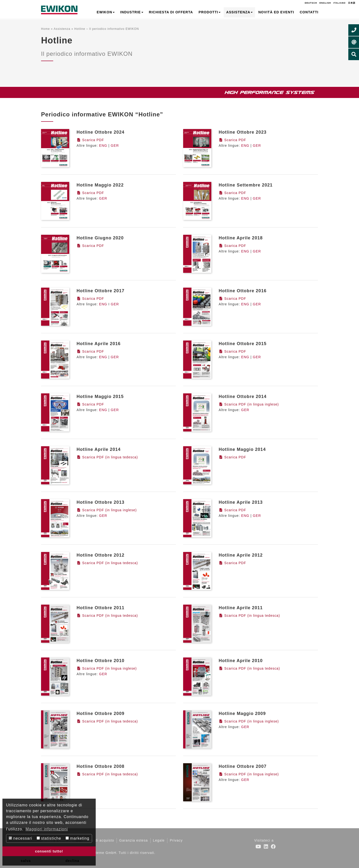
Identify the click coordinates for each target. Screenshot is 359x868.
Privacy (176, 840)
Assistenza (239, 12)
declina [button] (73, 861)
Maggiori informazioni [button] (47, 829)
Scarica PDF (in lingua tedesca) (107, 457)
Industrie (132, 12)
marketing (77, 838)
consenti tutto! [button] (49, 851)
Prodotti (210, 12)
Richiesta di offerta (171, 12)
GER (115, 146)
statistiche (49, 838)
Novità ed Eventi (276, 12)
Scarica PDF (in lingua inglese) (249, 404)
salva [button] (26, 861)
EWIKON (106, 12)
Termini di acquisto (98, 840)
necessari (20, 838)
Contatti (309, 12)
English (325, 3)
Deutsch (311, 3)
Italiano (340, 3)
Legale (159, 840)
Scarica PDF (90, 140)
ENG (103, 146)
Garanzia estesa (134, 840)
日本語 (352, 3)
